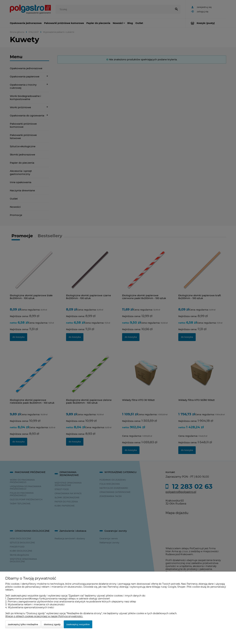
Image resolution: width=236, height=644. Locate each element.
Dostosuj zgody (52, 624)
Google (172, 587)
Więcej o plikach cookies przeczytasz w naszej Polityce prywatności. (44, 616)
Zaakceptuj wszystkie (78, 624)
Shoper (181, 587)
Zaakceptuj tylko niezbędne (23, 624)
